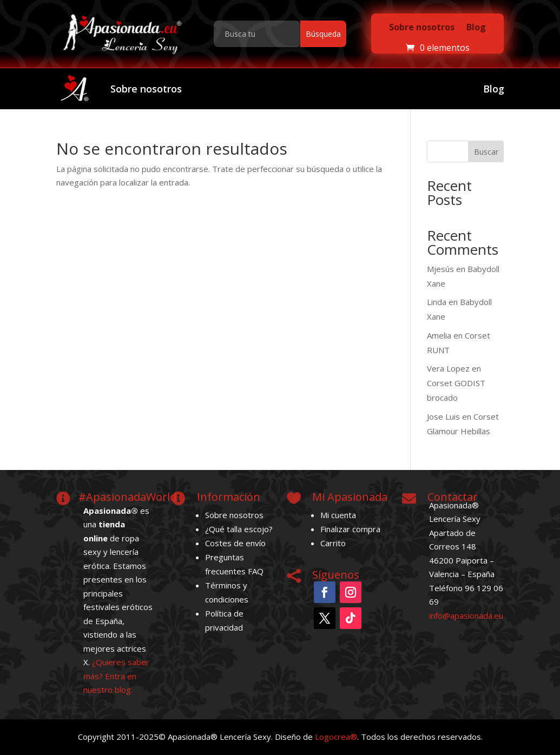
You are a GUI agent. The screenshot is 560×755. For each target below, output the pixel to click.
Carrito (333, 543)
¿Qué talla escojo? (239, 529)
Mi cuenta (338, 515)
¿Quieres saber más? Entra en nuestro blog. (116, 676)
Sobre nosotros (422, 27)
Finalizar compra (350, 529)
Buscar (486, 152)
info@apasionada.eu (466, 615)
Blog (476, 27)
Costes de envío (235, 543)
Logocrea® (336, 737)
